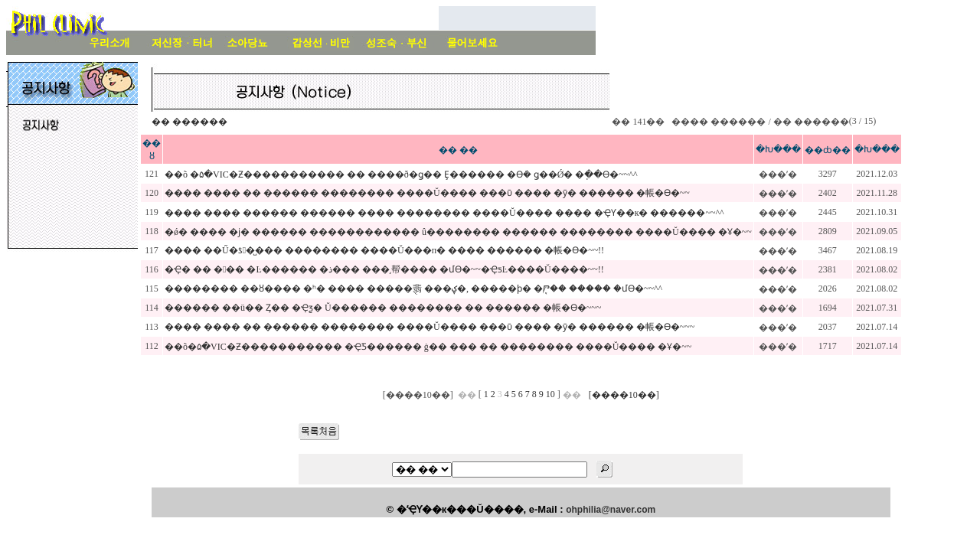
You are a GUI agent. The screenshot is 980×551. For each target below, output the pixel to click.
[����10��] (624, 395)
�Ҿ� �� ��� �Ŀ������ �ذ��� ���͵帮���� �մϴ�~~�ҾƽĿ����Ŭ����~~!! (384, 269)
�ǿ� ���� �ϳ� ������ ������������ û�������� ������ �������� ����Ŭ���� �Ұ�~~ (458, 232)
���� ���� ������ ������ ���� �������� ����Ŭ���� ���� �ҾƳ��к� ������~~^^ (444, 213)
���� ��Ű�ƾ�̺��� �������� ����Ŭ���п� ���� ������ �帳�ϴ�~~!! (384, 250)
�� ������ (189, 122)
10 (550, 394)
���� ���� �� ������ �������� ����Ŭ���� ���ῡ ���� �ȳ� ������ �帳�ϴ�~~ (427, 193)
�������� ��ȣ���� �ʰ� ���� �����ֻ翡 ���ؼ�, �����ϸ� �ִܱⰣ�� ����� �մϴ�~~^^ (413, 289)
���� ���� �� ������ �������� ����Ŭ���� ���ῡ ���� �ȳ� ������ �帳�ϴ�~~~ (430, 327)
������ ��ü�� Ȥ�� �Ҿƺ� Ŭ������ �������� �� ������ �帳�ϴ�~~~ (383, 308)
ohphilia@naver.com (611, 510)
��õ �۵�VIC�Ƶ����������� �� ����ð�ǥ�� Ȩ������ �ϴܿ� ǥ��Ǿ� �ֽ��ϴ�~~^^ (401, 174)
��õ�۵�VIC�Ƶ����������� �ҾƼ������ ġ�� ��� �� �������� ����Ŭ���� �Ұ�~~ (428, 347)
